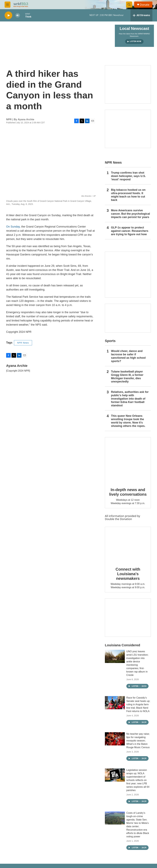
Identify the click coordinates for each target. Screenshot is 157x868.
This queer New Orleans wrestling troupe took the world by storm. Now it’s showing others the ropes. (128, 421)
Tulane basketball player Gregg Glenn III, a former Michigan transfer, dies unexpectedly (127, 377)
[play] (8, 15)
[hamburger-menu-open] (8, 5)
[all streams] (141, 15)
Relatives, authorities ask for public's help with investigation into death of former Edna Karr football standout (130, 399)
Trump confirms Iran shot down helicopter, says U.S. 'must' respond (128, 176)
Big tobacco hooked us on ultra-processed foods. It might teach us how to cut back (128, 195)
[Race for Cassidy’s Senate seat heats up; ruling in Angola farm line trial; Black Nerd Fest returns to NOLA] (115, 703)
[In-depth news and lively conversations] (128, 460)
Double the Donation (118, 519)
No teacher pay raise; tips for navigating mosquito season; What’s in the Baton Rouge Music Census (138, 741)
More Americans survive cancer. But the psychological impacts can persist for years (130, 214)
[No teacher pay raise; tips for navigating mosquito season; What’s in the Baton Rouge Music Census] (115, 739)
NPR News (23, 343)
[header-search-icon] (129, 5)
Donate (145, 5)
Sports (110, 341)
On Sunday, (13, 227)
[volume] (18, 15)
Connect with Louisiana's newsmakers (128, 574)
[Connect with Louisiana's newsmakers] (128, 545)
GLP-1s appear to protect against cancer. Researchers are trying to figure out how (130, 231)
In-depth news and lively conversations (128, 492)
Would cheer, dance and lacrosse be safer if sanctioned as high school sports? (128, 356)
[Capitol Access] (128, 84)
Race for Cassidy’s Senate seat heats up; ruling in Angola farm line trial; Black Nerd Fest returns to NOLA (138, 704)
